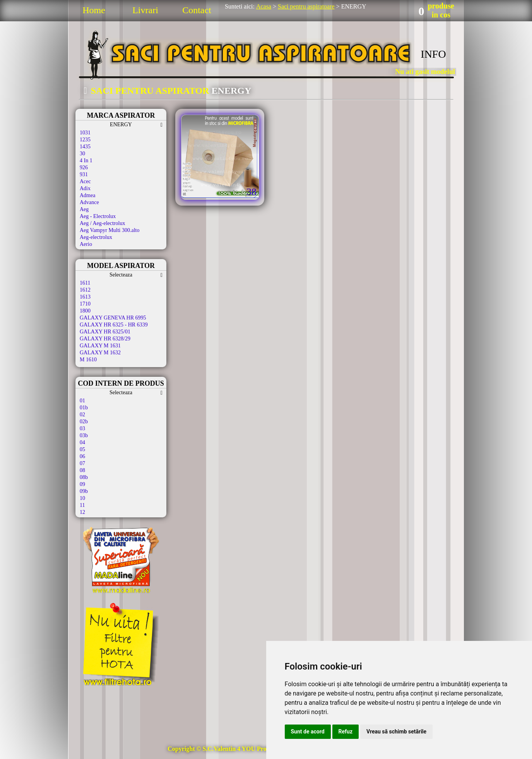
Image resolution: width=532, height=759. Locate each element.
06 (82, 456)
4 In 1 (86, 161)
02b (84, 422)
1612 (85, 290)
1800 (85, 311)
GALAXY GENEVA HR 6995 (113, 318)
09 (82, 484)
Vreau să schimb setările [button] (396, 732)
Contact (197, 10)
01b (84, 408)
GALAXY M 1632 (100, 353)
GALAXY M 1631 (100, 346)
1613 (85, 297)
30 (82, 154)
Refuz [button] (346, 732)
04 (82, 442)
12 (82, 512)
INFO (433, 54)
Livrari (145, 10)
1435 (85, 147)
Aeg (84, 209)
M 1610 (88, 360)
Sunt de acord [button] (308, 732)
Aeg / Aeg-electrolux (102, 223)
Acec (85, 181)
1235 (85, 140)
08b (84, 477)
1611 (85, 283)
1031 (85, 133)
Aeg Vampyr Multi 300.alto (110, 230)
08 (82, 470)
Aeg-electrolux (96, 237)
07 (82, 463)
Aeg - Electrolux (98, 216)
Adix (85, 188)
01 (82, 401)
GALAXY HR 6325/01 (105, 332)
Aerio (86, 244)
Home (94, 10)
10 (82, 498)
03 (82, 428)
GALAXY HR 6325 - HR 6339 (114, 325)
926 (84, 167)
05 (82, 449)
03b (84, 435)
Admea (87, 195)
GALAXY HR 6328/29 (105, 339)
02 (82, 415)
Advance (89, 202)
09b (84, 491)
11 (82, 505)
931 (84, 174)
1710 (85, 304)
